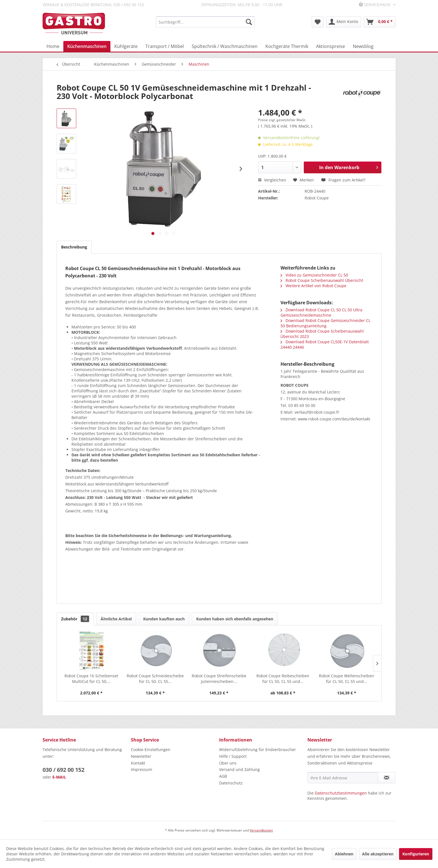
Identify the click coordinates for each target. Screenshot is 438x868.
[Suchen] (249, 22)
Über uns (228, 763)
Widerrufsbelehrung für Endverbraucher (258, 750)
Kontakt (138, 763)
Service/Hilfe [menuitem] (375, 5)
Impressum (142, 769)
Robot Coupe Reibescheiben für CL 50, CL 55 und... (283, 679)
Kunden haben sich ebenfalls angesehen (235, 619)
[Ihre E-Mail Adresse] (343, 778)
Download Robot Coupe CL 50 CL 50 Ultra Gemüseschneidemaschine (321, 312)
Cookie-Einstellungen (151, 750)
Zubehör (75, 619)
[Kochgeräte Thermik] (287, 46)
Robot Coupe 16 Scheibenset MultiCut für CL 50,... (91, 679)
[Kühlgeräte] (126, 46)
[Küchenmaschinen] (87, 46)
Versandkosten (261, 830)
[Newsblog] (363, 46)
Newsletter (141, 756)
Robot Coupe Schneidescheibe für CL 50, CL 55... (155, 679)
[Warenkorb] (380, 22)
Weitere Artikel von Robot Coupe (313, 286)
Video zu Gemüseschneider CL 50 (314, 275)
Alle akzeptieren (378, 854)
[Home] (53, 46)
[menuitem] (205, 22)
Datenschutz (231, 783)
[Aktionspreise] (331, 46)
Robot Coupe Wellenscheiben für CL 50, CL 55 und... (347, 679)
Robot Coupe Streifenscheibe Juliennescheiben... (219, 679)
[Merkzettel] (318, 22)
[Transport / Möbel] (165, 46)
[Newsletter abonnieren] (387, 778)
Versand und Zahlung (239, 769)
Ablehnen (344, 854)
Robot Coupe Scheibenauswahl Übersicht (322, 280)
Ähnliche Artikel (116, 619)
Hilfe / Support (233, 756)
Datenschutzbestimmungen (341, 793)
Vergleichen (272, 180)
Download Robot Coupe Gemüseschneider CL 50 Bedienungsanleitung (325, 323)
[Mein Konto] (344, 22)
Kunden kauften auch (164, 619)
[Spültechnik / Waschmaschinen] (225, 46)
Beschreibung (74, 247)
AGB (223, 776)
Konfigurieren (416, 854)
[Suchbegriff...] (205, 22)
